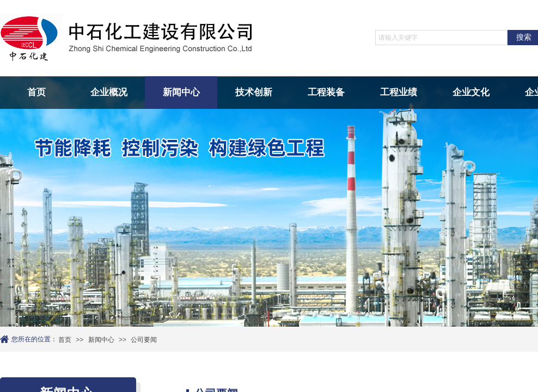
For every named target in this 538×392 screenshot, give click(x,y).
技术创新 (254, 92)
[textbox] (441, 38)
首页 (36, 92)
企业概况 (109, 92)
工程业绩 (399, 92)
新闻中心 (181, 92)
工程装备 (326, 92)
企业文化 (471, 92)
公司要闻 (144, 340)
